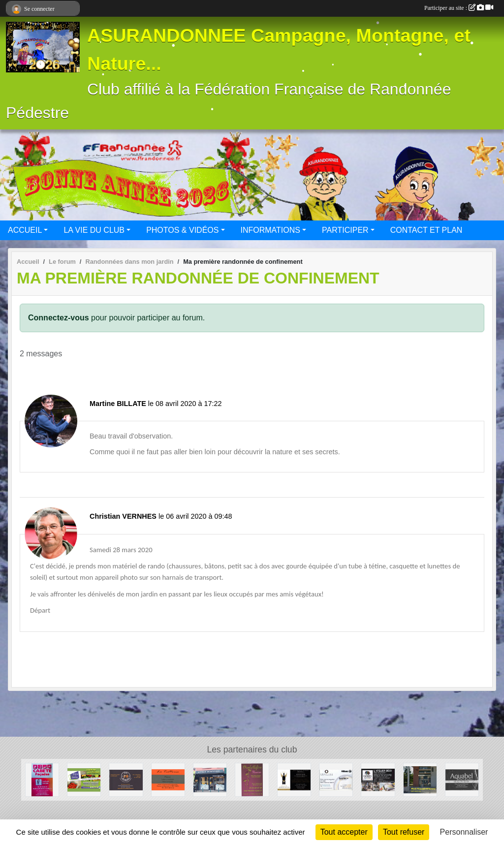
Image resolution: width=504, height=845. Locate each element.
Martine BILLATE (118, 404)
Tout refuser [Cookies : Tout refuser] (404, 832)
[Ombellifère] (252, 779)
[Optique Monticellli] (210, 779)
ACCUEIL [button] (25, 230)
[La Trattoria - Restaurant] (168, 779)
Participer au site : (459, 8)
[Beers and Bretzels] (126, 779)
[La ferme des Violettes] (84, 779)
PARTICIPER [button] (345, 230)
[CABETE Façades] (42, 779)
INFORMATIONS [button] (270, 230)
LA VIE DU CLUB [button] (94, 230)
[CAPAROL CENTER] (378, 779)
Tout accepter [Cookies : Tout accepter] (344, 832)
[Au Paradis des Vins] (294, 779)
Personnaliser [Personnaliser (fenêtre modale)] (464, 832)
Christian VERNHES (123, 516)
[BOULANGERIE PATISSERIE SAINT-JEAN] (420, 779)
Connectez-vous (59, 318)
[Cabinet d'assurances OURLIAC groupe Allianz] (336, 779)
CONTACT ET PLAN (426, 230)
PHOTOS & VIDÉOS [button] (182, 230)
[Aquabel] (462, 779)
